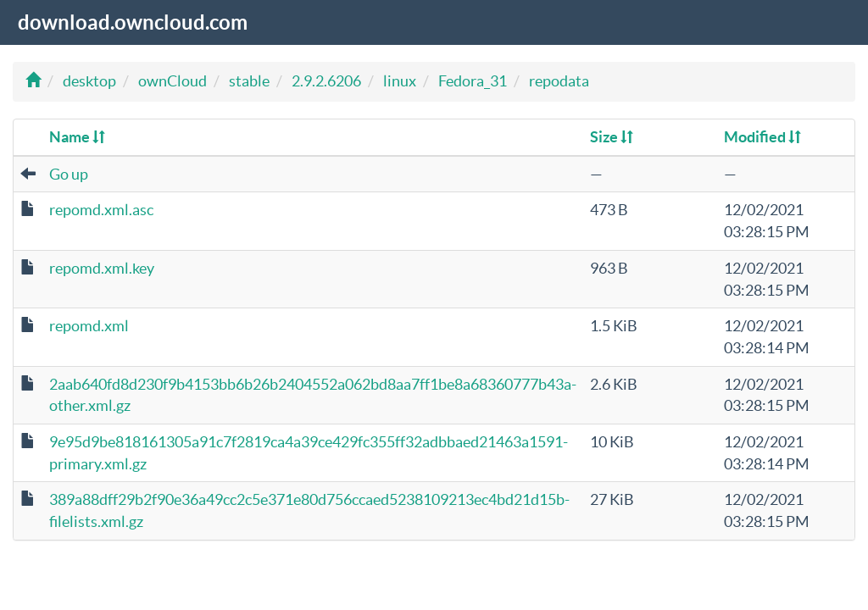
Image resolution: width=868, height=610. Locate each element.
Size (612, 137)
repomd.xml (89, 326)
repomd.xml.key (102, 268)
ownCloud (172, 81)
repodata (559, 81)
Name (77, 137)
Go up (69, 174)
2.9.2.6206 (326, 81)
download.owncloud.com (133, 22)
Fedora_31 (473, 81)
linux (400, 81)
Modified (762, 137)
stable (249, 81)
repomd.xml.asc (101, 210)
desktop (89, 81)
